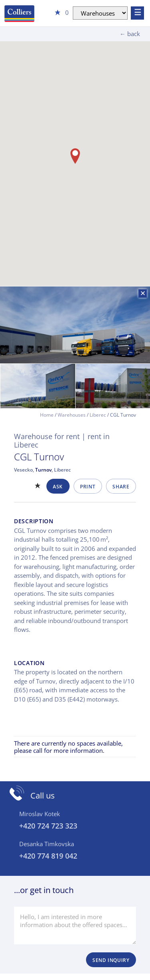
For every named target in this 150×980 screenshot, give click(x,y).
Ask (58, 487)
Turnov (43, 470)
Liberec (98, 415)
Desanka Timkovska (47, 844)
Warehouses (72, 415)
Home (47, 415)
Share (121, 487)
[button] (75, 156)
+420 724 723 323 (48, 826)
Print (88, 487)
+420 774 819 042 (48, 856)
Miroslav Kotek (40, 814)
